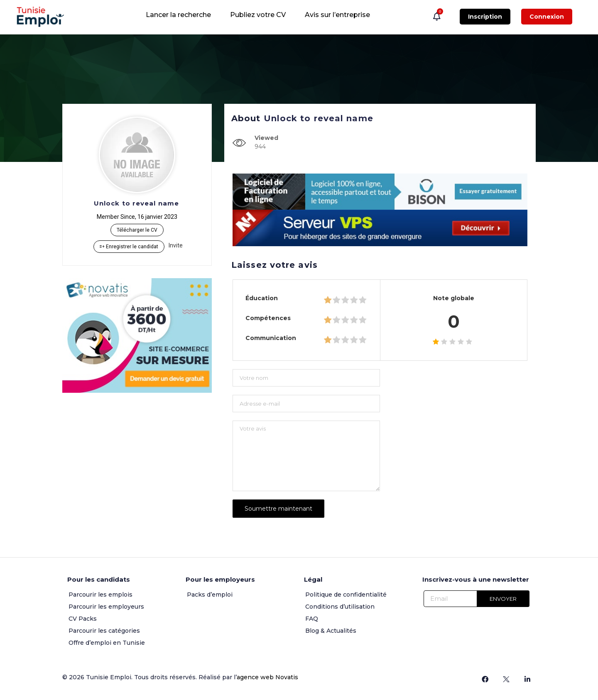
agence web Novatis (267, 677)
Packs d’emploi (210, 595)
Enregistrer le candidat (129, 247)
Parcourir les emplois (100, 595)
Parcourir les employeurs (106, 607)
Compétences (268, 318)
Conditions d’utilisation (340, 607)
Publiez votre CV (258, 15)
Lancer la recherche (178, 15)
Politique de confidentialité (346, 595)
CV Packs (83, 619)
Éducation (262, 298)
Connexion (547, 17)
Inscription (485, 17)
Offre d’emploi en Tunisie (107, 643)
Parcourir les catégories (104, 631)
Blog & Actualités (331, 631)
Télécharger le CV (137, 230)
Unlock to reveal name (136, 203)
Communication (271, 338)
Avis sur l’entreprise (337, 15)
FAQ (312, 619)
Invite (176, 245)
